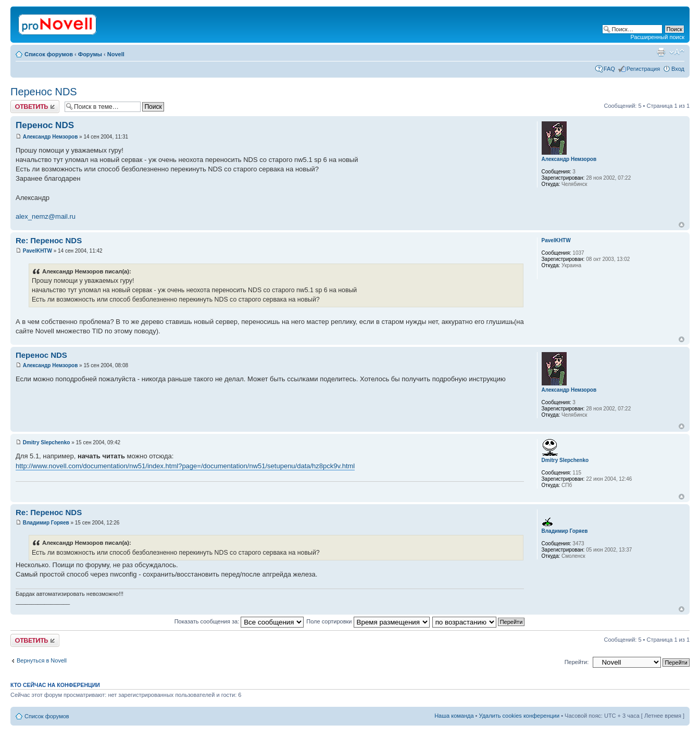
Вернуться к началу (682, 225)
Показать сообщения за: (239, 621)
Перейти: (577, 662)
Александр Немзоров (51, 137)
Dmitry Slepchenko (47, 442)
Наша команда (454, 716)
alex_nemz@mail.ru (46, 216)
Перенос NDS (44, 92)
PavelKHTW (37, 251)
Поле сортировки (368, 621)
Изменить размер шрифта (677, 52)
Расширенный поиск (657, 37)
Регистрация (643, 69)
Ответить (35, 107)
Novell (116, 54)
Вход (678, 69)
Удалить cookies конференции (520, 716)
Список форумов (49, 54)
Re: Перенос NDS (49, 240)
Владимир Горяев (46, 523)
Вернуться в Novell (42, 660)
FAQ (609, 69)
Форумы (90, 54)
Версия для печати (661, 52)
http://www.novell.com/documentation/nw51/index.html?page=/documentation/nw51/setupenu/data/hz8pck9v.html (185, 466)
